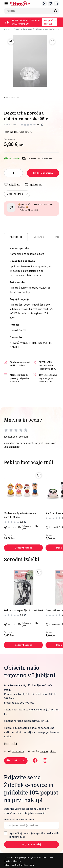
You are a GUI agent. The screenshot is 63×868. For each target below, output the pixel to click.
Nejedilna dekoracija (23, 29)
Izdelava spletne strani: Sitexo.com (19, 865)
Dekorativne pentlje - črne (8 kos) (23, 610)
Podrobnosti (16, 237)
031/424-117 (42, 721)
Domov (7, 29)
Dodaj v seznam (18, 194)
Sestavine (39, 237)
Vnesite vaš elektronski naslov (19, 820)
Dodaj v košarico (43, 173)
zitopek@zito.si (48, 751)
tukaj (22, 837)
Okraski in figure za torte (46, 29)
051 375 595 (36, 710)
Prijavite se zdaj (32, 844)
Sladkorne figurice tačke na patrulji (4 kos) (20, 515)
